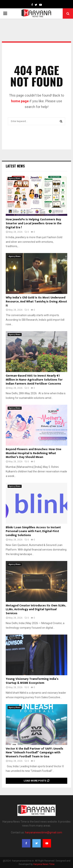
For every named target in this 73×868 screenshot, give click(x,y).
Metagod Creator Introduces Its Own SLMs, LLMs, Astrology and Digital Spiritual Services (36, 610)
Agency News (15, 178)
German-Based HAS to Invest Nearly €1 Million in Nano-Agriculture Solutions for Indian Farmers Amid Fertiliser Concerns (34, 380)
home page (20, 101)
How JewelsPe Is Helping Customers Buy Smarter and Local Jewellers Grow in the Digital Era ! (34, 223)
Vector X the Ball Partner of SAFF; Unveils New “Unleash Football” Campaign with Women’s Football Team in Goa (34, 753)
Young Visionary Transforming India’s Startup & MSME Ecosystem (32, 681)
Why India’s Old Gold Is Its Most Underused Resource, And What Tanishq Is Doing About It (36, 302)
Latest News (15, 166)
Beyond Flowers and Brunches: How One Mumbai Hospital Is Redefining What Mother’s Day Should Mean (34, 453)
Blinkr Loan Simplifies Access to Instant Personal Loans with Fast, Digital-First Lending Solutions (33, 531)
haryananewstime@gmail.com (44, 832)
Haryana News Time (44, 864)
